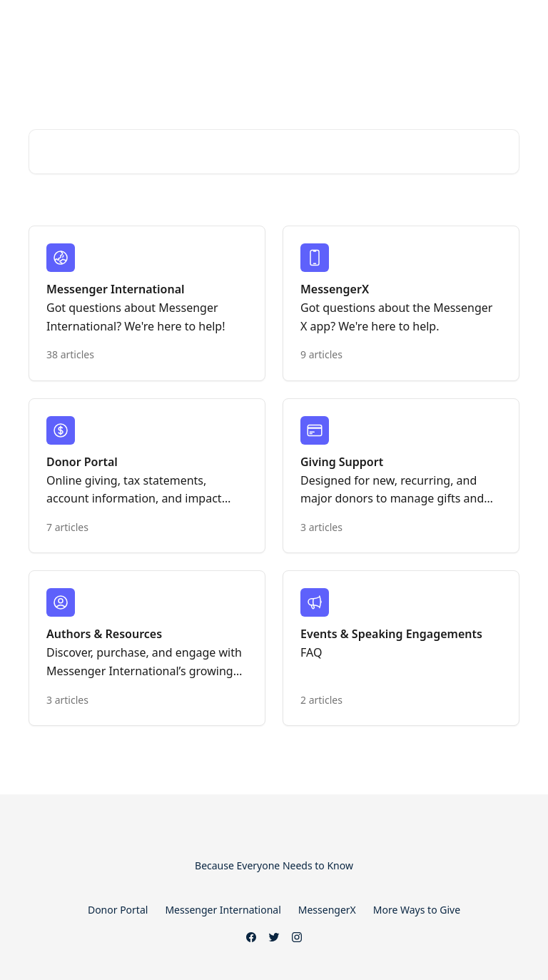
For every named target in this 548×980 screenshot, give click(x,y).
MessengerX (327, 910)
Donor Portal (118, 910)
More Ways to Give (417, 910)
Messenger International (223, 910)
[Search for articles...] (274, 152)
